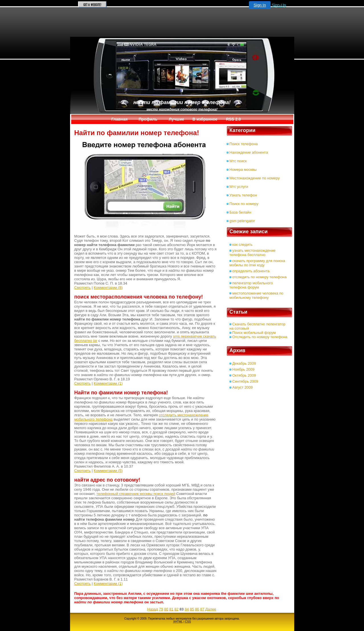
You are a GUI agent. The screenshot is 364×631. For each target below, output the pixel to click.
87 (202, 609)
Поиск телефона (244, 144)
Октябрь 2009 (244, 375)
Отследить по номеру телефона (260, 337)
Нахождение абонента (249, 152)
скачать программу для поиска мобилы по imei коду (257, 263)
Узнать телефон (243, 195)
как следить (243, 245)
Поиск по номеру (244, 204)
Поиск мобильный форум (254, 333)
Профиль (148, 119)
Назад (153, 609)
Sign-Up (279, 5)
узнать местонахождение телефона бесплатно (253, 253)
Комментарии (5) (108, 471)
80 (166, 609)
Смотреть (83, 288)
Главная (119, 119)
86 (197, 609)
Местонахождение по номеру (255, 178)
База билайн (240, 212)
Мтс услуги (239, 187)
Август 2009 (243, 387)
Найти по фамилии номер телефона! (182, 102)
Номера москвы (243, 170)
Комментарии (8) (108, 288)
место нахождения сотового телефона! (182, 109)
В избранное (205, 119)
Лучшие (177, 119)
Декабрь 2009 (244, 363)
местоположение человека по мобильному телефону (256, 295)
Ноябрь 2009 (244, 369)
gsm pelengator (242, 221)
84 (187, 609)
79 (161, 609)
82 (176, 609)
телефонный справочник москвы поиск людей (136, 494)
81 (171, 609)
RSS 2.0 (233, 119)
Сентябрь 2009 (245, 381)
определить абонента (251, 271)
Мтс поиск (238, 161)
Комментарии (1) (108, 383)
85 (192, 609)
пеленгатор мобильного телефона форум (251, 285)
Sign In (260, 5)
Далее (211, 609)
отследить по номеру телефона (259, 277)
